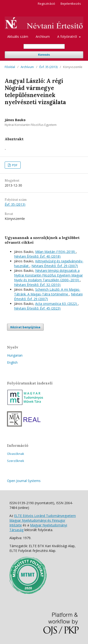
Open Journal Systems (24, 481)
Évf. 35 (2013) (48, 67)
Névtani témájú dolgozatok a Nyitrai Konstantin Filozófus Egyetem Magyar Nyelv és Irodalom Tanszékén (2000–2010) (48, 275)
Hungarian (15, 355)
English (12, 362)
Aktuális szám (18, 36)
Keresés (44, 55)
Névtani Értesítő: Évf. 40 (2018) (37, 256)
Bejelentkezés (71, 4)
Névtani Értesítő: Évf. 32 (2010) (37, 285)
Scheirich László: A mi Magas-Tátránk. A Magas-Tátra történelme (47, 292)
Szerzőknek (16, 461)
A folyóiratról (68, 36)
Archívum (43, 36)
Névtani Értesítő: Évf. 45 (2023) (37, 308)
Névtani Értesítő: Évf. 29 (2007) (55, 266)
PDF (14, 165)
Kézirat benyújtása (25, 327)
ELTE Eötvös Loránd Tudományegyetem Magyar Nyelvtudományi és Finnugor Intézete (43, 520)
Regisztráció (46, 4)
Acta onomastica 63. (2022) (57, 304)
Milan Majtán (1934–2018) (56, 252)
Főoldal (10, 67)
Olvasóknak (16, 454)
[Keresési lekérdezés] (44, 46)
